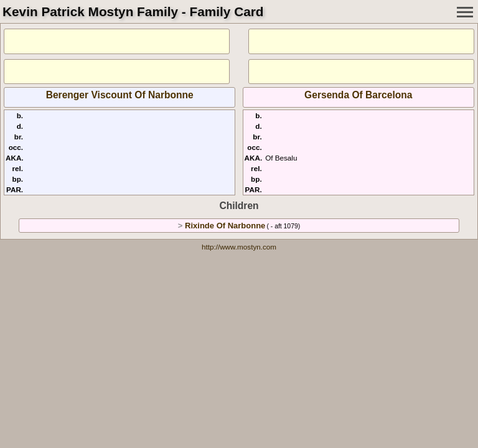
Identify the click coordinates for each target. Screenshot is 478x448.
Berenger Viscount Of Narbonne (120, 95)
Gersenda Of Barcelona (358, 95)
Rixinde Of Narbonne (225, 226)
